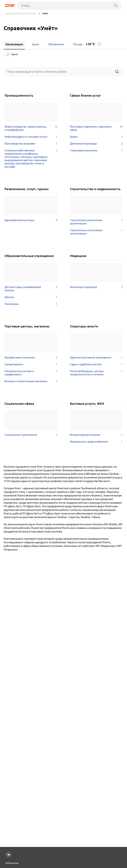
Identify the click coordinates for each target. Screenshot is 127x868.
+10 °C (90, 44)
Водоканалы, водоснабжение (96, 442)
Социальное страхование (31, 435)
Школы (31, 297)
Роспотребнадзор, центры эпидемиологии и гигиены (96, 373)
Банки (96, 137)
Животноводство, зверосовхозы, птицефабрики (31, 128)
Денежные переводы (96, 144)
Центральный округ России (21, 13)
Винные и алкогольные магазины (31, 381)
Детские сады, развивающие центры (31, 289)
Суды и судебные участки (96, 364)
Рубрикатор (12, 863)
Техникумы (31, 304)
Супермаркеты (31, 364)
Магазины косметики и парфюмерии (31, 373)
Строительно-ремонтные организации (96, 222)
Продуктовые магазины (31, 358)
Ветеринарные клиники (96, 435)
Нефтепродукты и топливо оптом (31, 137)
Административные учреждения (96, 358)
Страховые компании (96, 150)
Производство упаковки (31, 144)
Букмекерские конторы (31, 220)
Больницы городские (96, 287)
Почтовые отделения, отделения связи (96, 128)
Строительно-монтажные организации (96, 232)
